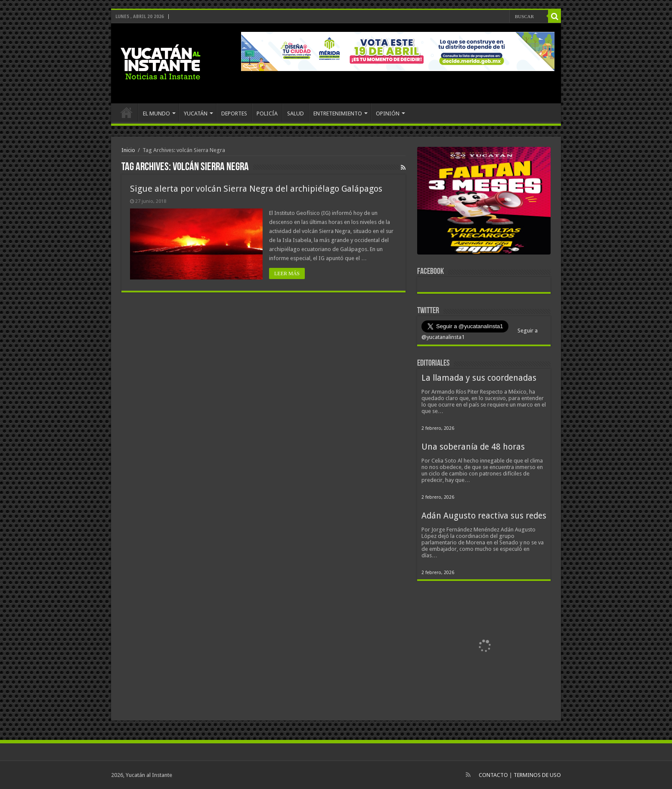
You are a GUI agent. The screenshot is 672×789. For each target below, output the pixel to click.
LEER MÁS (287, 273)
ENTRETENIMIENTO (338, 113)
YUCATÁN (196, 113)
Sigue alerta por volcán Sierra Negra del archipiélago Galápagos (256, 189)
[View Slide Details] (484, 202)
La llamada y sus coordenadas (479, 378)
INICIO (127, 112)
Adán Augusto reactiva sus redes (484, 516)
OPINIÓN (388, 113)
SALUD (296, 113)
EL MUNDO (156, 113)
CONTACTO (493, 775)
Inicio (128, 150)
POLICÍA (267, 113)
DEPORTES (234, 113)
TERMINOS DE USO (537, 775)
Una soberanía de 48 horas (473, 447)
